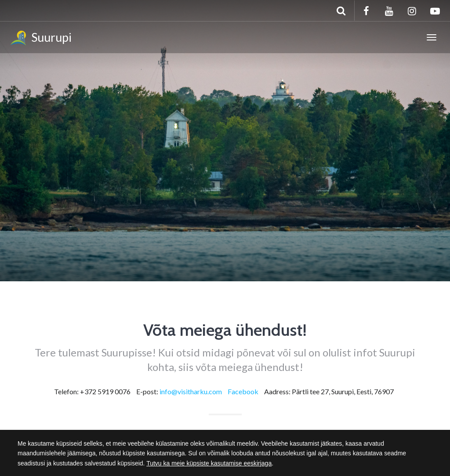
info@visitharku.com (191, 391)
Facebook (243, 391)
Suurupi (40, 39)
